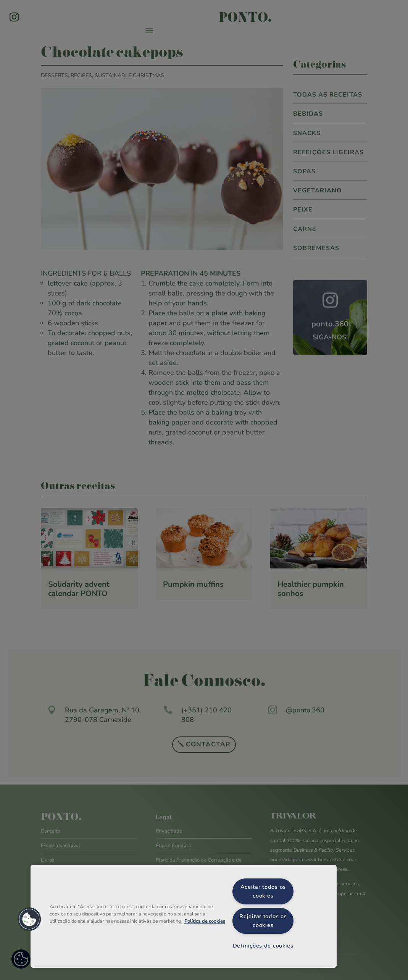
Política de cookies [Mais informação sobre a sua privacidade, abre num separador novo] (205, 921)
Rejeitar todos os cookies (263, 921)
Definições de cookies (263, 946)
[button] (29, 919)
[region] (184, 916)
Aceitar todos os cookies (263, 891)
